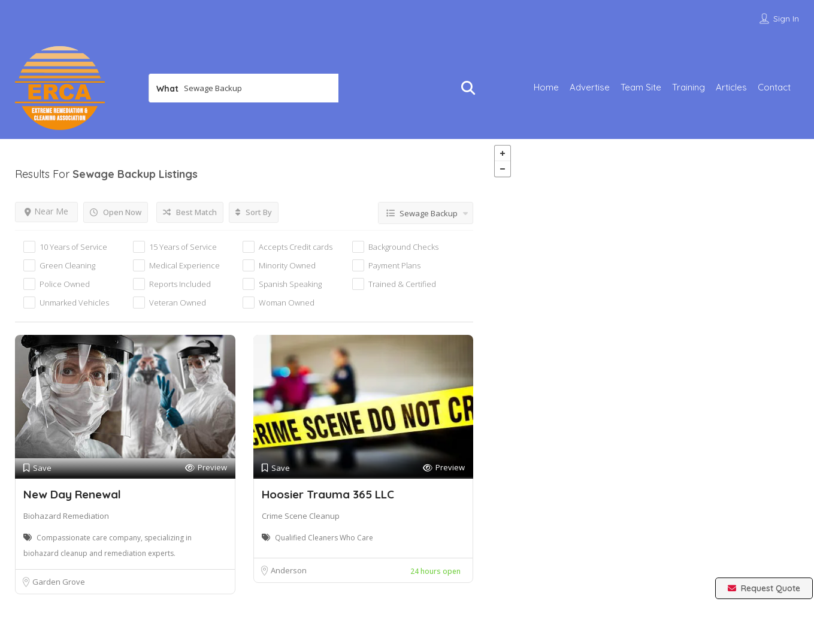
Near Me (46, 211)
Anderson (289, 570)
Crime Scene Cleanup (301, 516)
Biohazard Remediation (66, 516)
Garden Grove (59, 582)
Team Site (641, 87)
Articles (731, 87)
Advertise (590, 87)
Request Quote (764, 588)
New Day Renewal (72, 494)
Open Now (116, 212)
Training (689, 87)
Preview (206, 468)
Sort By (254, 212)
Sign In (786, 19)
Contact (774, 87)
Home (546, 87)
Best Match (190, 212)
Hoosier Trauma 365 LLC (328, 494)
